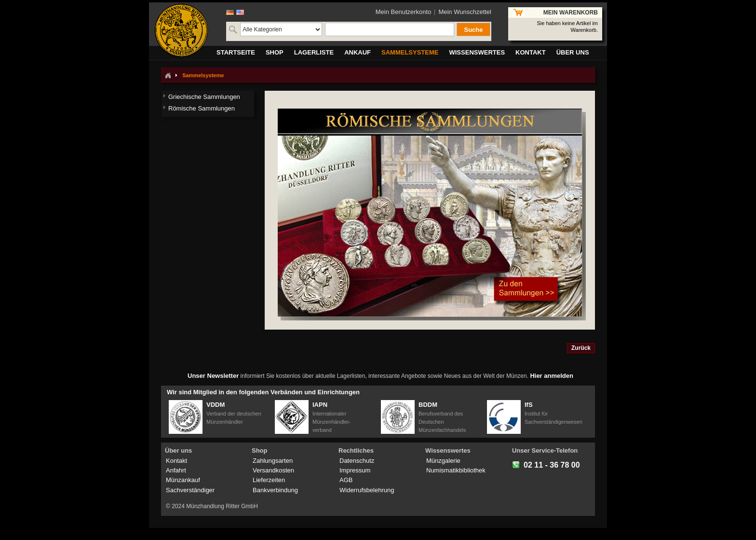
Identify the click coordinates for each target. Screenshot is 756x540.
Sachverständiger (190, 490)
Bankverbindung (275, 490)
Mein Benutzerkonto (404, 12)
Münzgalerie (443, 461)
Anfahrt (176, 470)
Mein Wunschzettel (465, 12)
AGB (346, 480)
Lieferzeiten (269, 480)
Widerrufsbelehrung (367, 490)
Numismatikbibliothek (456, 470)
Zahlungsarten (273, 461)
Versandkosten (273, 470)
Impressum (355, 470)
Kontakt (176, 461)
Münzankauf (183, 480)
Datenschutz (357, 461)
